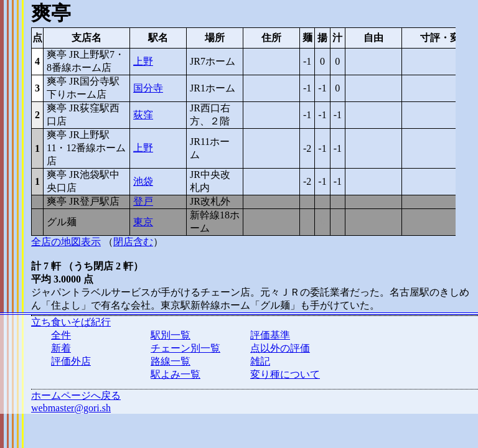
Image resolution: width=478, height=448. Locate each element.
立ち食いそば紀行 (71, 322)
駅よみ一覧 (176, 374)
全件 (61, 335)
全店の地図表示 (66, 242)
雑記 (260, 361)
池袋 (143, 181)
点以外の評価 (280, 348)
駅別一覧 (171, 335)
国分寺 (148, 88)
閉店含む (133, 242)
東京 (143, 222)
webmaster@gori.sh (71, 408)
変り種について (285, 374)
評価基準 (270, 335)
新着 (61, 348)
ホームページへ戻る (76, 395)
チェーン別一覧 (185, 348)
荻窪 (143, 115)
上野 (143, 61)
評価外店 (71, 361)
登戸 (143, 201)
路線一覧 (171, 361)
